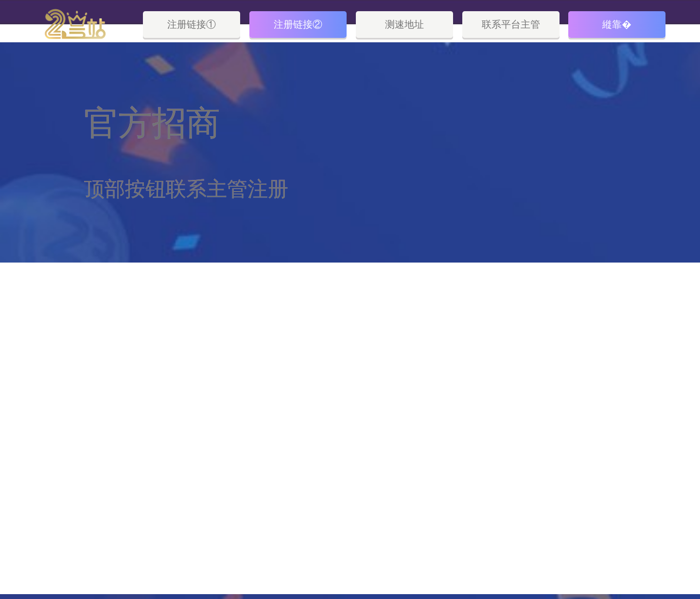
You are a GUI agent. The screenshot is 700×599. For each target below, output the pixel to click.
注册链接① (192, 24)
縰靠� (617, 24)
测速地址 (404, 24)
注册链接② (298, 24)
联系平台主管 (511, 24)
